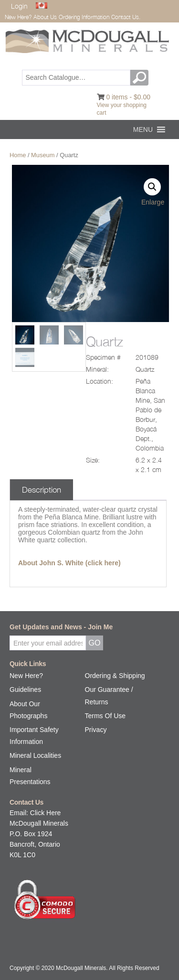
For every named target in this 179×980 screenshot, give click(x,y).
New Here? (18, 17)
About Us (45, 17)
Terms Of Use (105, 716)
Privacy (96, 730)
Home (18, 155)
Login (19, 6)
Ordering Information (84, 17)
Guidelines (25, 689)
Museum (43, 155)
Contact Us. (126, 17)
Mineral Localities (35, 755)
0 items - (128, 97)
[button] (143, 129)
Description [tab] (42, 490)
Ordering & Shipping (115, 676)
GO (141, 78)
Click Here (46, 813)
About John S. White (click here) (69, 563)
